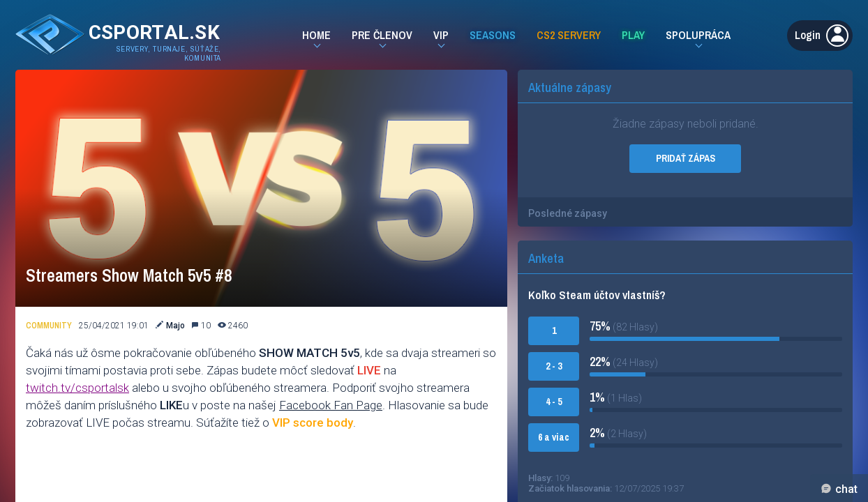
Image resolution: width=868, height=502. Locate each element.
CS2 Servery (569, 35)
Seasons (493, 35)
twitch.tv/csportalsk (77, 388)
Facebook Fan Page (331, 405)
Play (633, 35)
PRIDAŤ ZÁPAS (686, 158)
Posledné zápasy (568, 213)
